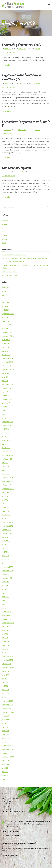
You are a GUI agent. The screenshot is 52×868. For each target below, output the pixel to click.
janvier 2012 (6, 563)
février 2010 (6, 649)
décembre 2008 (7, 701)
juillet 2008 (6, 720)
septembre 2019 (8, 370)
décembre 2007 (7, 746)
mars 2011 (5, 600)
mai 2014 (5, 463)
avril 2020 (5, 344)
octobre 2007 (6, 753)
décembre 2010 (7, 612)
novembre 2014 (7, 455)
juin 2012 (5, 545)
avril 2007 (5, 776)
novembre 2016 (7, 422)
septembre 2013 (8, 489)
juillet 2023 (6, 318)
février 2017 (6, 414)
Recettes (37, 172)
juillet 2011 (6, 586)
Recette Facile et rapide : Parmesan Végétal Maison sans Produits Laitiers (26, 267)
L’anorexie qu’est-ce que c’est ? (22, 44)
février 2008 (6, 738)
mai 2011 (5, 593)
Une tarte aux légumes (16, 168)
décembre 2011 (7, 567)
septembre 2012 (8, 533)
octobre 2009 (6, 664)
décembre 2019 (7, 358)
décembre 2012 (7, 522)
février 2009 (6, 694)
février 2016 (6, 433)
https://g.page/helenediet (10, 855)
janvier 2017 (6, 418)
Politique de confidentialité (10, 831)
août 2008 (5, 716)
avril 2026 (5, 288)
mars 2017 (5, 411)
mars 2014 (5, 466)
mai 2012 (5, 548)
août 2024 (5, 303)
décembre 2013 (7, 478)
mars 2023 (5, 321)
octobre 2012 (6, 530)
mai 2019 (5, 381)
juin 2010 (5, 634)
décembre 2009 (7, 656)
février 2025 (6, 295)
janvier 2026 (6, 291)
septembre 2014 (8, 459)
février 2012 (6, 559)
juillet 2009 (6, 675)
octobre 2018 (6, 388)
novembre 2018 (7, 385)
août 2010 (5, 627)
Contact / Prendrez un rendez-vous (13, 812)
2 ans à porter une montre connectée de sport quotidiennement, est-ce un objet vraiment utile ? (24, 260)
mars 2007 (5, 779)
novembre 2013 (7, 481)
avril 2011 (5, 597)
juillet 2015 (6, 440)
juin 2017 (5, 407)
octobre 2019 (6, 366)
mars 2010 (5, 645)
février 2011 (6, 604)
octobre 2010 (6, 619)
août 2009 (5, 671)
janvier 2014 (6, 474)
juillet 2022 (6, 329)
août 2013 (5, 492)
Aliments (5, 220)
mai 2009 (5, 682)
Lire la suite (7, 65)
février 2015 (6, 444)
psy (3, 232)
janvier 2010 (6, 653)
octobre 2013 (6, 485)
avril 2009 (5, 686)
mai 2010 (5, 638)
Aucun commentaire (8, 53)
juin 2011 (5, 589)
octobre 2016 (6, 425)
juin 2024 (5, 306)
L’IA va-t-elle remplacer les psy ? (14, 255)
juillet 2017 (6, 403)
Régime (4, 239)
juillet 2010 (6, 630)
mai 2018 (5, 392)
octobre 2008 (6, 708)
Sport (4, 243)
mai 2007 (5, 772)
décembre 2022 (7, 325)
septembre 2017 (8, 399)
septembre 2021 (8, 332)
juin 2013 (5, 500)
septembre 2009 (8, 667)
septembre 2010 (8, 623)
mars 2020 (5, 347)
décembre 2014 (7, 452)
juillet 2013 (6, 496)
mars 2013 (5, 511)
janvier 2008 (6, 742)
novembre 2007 (7, 749)
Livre (3, 228)
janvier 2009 (6, 697)
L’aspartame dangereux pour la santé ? (26, 123)
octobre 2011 (6, 574)
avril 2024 (5, 310)
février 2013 (6, 515)
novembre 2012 (7, 526)
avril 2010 (5, 641)
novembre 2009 (7, 660)
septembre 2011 (8, 578)
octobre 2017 (6, 396)
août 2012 (5, 537)
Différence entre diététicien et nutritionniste (21, 77)
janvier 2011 (6, 608)
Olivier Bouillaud (14, 836)
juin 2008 (5, 723)
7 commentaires (7, 134)
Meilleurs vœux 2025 (9, 272)
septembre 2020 (8, 336)
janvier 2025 (6, 299)
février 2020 (6, 351)
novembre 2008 (7, 705)
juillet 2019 (6, 377)
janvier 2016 (6, 437)
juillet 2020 (6, 340)
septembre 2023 (8, 314)
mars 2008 (5, 735)
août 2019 (5, 373)
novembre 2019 (7, 362)
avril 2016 (5, 429)
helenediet (8, 49)
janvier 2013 (6, 519)
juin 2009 (5, 679)
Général (38, 49)
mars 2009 (5, 690)
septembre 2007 (8, 757)
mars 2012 (5, 556)
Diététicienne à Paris (9, 276)
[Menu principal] (49, 5)
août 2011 (5, 582)
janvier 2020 (6, 355)
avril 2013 (5, 507)
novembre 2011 (7, 571)
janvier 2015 (6, 448)
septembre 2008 (8, 712)
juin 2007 (5, 768)
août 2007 (5, 761)
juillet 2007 (6, 764)
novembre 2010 (7, 615)
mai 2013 (5, 504)
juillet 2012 (6, 541)
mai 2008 (5, 727)
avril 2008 (5, 731)
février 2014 (6, 470)
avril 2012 (5, 552)
